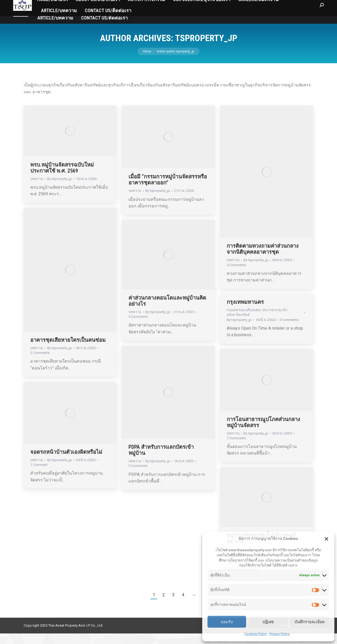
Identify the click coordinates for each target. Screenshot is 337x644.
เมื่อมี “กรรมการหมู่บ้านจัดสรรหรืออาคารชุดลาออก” (168, 190)
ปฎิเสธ (268, 622)
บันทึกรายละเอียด (310, 622)
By (60, 189)
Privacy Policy (279, 634)
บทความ (37, 189)
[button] (326, 539)
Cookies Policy (256, 634)
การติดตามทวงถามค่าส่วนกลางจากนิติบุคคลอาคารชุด (263, 259)
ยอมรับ (227, 622)
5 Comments (236, 275)
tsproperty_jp (206, 48)
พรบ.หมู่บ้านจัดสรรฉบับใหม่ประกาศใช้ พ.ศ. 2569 (62, 178)
